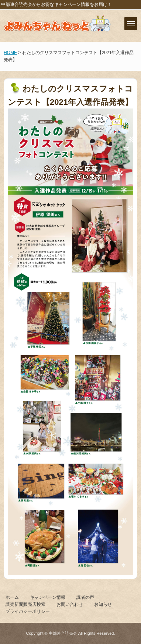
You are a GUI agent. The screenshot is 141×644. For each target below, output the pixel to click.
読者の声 (85, 597)
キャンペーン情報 (48, 597)
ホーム (12, 597)
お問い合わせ (70, 604)
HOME (10, 53)
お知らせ (103, 604)
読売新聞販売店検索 (25, 604)
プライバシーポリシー (28, 611)
